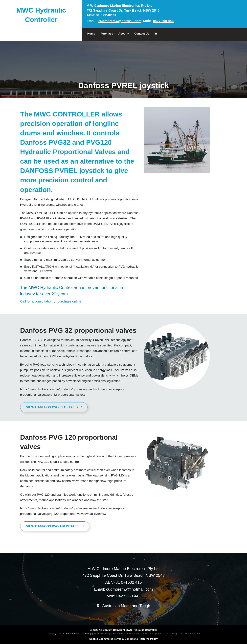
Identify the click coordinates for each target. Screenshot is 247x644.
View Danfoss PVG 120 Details (55, 526)
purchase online (69, 301)
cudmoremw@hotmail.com (120, 21)
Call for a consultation (36, 301)
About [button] (124, 34)
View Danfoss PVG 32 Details (54, 407)
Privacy (52, 634)
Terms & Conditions (69, 634)
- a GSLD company (190, 634)
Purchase (107, 34)
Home (91, 34)
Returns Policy (149, 639)
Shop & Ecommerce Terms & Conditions (114, 639)
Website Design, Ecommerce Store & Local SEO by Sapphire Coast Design (136, 634)
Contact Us (142, 34)
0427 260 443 (163, 21)
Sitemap (87, 634)
